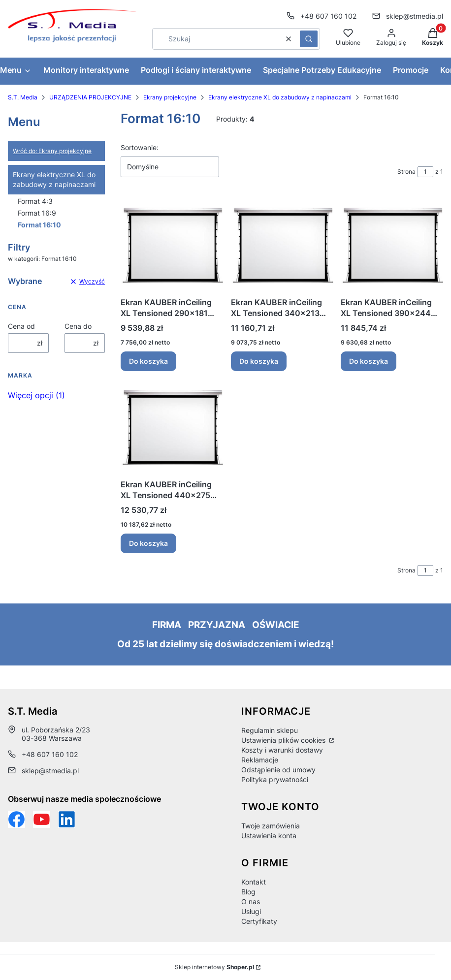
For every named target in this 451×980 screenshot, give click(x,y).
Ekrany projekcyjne (170, 97)
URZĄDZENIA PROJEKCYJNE (90, 97)
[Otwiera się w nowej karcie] (42, 819)
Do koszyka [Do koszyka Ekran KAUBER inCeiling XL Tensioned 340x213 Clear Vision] (259, 361)
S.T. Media (23, 97)
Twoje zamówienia (271, 826)
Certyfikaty (259, 921)
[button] (309, 39)
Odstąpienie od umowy (278, 770)
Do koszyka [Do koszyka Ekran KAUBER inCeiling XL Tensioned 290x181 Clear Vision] (148, 361)
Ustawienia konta (269, 836)
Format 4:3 (35, 201)
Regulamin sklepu (270, 730)
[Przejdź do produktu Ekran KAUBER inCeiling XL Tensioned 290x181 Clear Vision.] (172, 245)
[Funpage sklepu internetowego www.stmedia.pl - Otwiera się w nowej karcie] (16, 819)
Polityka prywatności (275, 779)
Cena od (21, 326)
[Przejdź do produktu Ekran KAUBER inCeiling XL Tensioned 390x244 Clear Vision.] (392, 245)
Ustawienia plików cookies (284, 740)
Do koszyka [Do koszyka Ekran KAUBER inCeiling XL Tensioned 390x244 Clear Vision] (369, 361)
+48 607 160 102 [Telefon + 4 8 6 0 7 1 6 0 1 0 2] (328, 16)
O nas (251, 901)
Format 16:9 (37, 213)
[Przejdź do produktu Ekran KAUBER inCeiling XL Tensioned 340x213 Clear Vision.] (282, 245)
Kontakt (254, 882)
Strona (406, 172)
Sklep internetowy (214, 967)
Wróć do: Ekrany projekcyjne (52, 151)
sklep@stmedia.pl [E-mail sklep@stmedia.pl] (415, 16)
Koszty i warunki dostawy (282, 750)
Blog (248, 892)
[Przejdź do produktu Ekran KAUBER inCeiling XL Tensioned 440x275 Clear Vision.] (172, 427)
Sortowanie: (140, 147)
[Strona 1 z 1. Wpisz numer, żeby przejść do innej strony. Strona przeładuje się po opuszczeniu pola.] (425, 172)
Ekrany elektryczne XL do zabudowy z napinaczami (280, 97)
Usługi (251, 911)
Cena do (78, 326)
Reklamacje (260, 760)
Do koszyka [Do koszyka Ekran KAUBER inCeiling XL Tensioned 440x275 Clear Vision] (148, 543)
